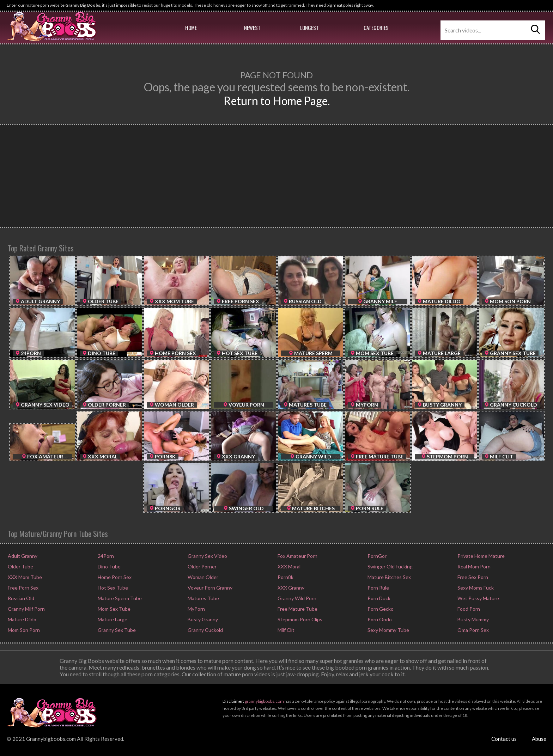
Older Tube (20, 566)
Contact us (504, 739)
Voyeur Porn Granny (209, 588)
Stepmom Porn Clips (299, 619)
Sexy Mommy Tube (388, 630)
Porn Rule (378, 588)
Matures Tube (203, 598)
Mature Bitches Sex (389, 577)
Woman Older (202, 577)
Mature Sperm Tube (119, 598)
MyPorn (196, 609)
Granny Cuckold (205, 630)
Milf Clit (285, 630)
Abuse (539, 739)
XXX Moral (288, 566)
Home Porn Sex (114, 577)
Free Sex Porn (472, 577)
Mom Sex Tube (114, 609)
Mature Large (112, 619)
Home (191, 28)
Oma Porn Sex (473, 630)
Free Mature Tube (297, 609)
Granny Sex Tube (116, 630)
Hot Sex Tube (112, 588)
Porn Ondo (379, 619)
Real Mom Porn (473, 566)
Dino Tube (109, 566)
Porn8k (285, 577)
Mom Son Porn (23, 630)
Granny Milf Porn (26, 609)
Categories (376, 28)
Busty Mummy (473, 619)
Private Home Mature (481, 556)
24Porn (105, 556)
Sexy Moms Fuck (475, 588)
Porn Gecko (380, 609)
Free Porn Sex (23, 588)
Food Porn (468, 609)
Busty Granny (202, 619)
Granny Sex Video (207, 556)
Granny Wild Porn (296, 598)
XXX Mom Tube (24, 577)
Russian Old (20, 598)
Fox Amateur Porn (297, 556)
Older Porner (202, 566)
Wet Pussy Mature (478, 598)
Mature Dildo (22, 619)
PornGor (376, 556)
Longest (309, 28)
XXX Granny (290, 588)
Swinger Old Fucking (390, 566)
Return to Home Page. (277, 101)
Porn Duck (378, 598)
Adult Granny (22, 556)
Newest (252, 28)
